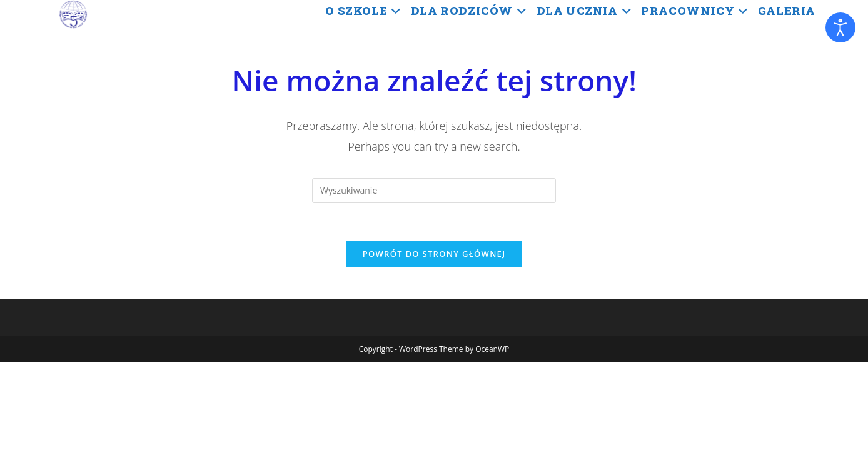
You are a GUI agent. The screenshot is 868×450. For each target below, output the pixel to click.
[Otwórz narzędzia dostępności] (840, 27)
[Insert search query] (434, 191)
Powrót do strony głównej (434, 254)
